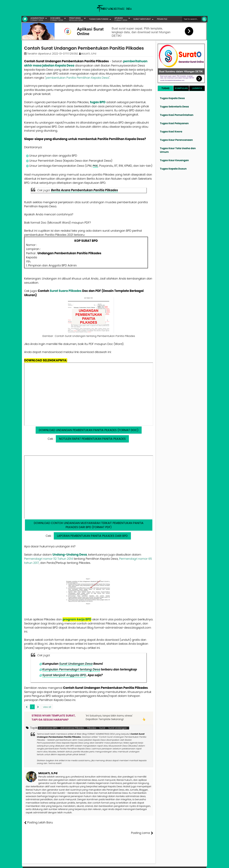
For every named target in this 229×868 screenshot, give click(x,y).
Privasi (189, 863)
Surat (102, 728)
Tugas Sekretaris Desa (174, 107)
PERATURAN (76, 19)
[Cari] (204, 19)
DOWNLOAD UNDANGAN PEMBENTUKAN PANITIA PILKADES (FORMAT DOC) (89, 430)
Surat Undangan (118, 728)
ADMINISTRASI (37, 19)
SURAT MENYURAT (142, 19)
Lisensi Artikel (87, 863)
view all (47, 707)
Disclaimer (200, 863)
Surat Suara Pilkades (66, 291)
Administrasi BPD (48, 728)
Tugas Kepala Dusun (173, 169)
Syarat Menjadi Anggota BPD (64, 675)
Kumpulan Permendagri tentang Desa (72, 669)
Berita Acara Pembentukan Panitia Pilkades (85, 190)
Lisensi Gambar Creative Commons (119, 863)
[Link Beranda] (25, 19)
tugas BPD (98, 102)
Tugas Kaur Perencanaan (176, 140)
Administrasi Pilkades (72, 728)
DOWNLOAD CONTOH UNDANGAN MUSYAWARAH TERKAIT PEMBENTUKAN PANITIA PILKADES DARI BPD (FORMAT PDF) (89, 525)
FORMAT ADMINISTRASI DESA (38, 863)
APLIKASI (121, 19)
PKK (95, 166)
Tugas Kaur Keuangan (174, 160)
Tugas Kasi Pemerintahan (177, 115)
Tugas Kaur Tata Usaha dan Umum (178, 150)
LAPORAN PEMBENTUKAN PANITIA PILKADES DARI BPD (92, 536)
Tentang (147, 863)
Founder (158, 863)
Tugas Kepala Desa (172, 98)
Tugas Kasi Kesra (171, 132)
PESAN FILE (162, 19)
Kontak (180, 863)
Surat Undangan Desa (76, 664)
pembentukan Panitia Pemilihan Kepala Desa (77, 78)
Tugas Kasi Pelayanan (174, 123)
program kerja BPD (77, 619)
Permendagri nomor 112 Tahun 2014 (48, 559)
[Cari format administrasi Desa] (192, 19)
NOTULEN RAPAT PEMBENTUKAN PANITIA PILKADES (92, 439)
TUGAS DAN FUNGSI (99, 19)
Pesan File (170, 863)
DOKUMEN (57, 19)
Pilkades (92, 728)
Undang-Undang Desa (70, 555)
